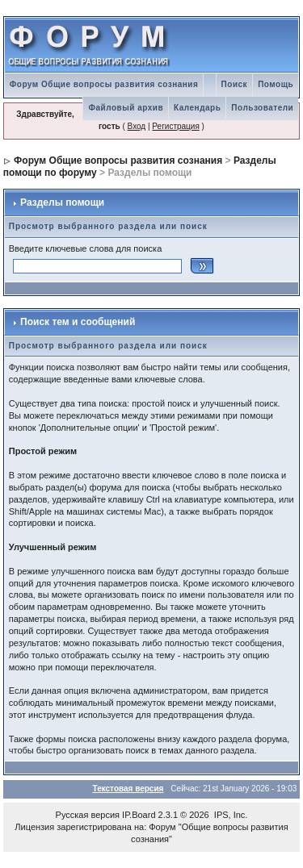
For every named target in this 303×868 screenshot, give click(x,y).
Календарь (197, 108)
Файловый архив (126, 108)
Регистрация (175, 126)
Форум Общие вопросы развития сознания (104, 84)
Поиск (235, 84)
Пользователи (262, 108)
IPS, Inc (230, 815)
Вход (137, 126)
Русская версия (88, 815)
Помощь (276, 84)
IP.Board (139, 815)
